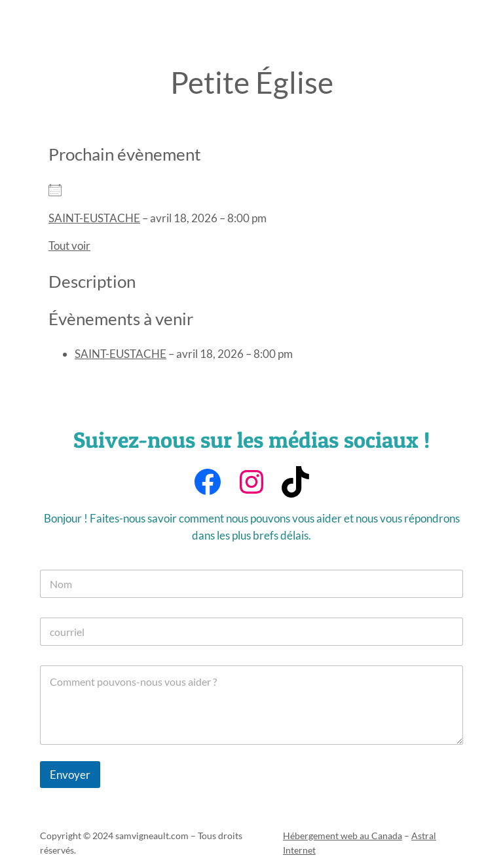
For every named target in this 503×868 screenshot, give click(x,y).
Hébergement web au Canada (343, 836)
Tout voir (69, 246)
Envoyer (70, 775)
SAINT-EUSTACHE (94, 218)
